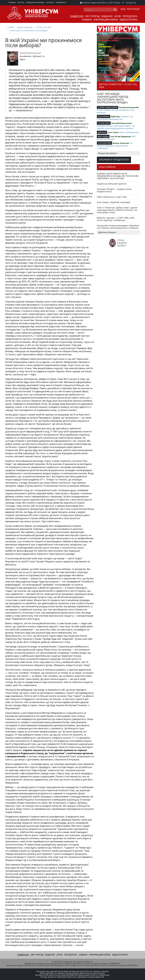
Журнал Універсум (25, 27)
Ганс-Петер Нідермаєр (121, 136)
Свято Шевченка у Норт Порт (112, 197)
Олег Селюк (113, 132)
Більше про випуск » (108, 153)
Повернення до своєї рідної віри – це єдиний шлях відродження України (116, 127)
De (135, 3)
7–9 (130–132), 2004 (43, 27)
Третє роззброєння (129, 132)
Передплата (61, 2)
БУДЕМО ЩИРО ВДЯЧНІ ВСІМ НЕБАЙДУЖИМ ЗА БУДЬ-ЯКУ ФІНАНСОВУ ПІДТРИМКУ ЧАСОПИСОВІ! (118, 176)
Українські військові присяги (112, 184)
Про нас (21, 2)
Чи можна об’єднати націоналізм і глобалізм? (115, 146)
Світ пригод (92, 16)
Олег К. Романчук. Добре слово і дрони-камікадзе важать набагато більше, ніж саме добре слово (117, 210)
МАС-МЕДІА (103, 136)
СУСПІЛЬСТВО (105, 143)
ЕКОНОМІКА (104, 116)
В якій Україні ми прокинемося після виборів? (29, 31)
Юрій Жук (115, 117)
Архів (118, 16)
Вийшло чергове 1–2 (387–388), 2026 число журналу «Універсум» (116, 219)
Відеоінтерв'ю (129, 20)
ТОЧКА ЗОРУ (104, 123)
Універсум (77, 16)
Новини (87, 20)
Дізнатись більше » (107, 232)
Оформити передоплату (114, 160)
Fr (133, 3)
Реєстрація (133, 9)
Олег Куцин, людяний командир (113, 202)
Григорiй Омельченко (122, 123)
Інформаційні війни (106, 20)
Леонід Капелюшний (30, 53)
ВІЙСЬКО (102, 132)
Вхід (123, 9)
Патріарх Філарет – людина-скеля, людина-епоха (114, 190)
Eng (130, 3)
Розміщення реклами (35, 2)
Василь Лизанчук (121, 143)
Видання (107, 16)
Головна (12, 2)
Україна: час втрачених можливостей (115, 118)
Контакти (50, 2)
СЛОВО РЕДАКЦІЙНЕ (108, 107)
